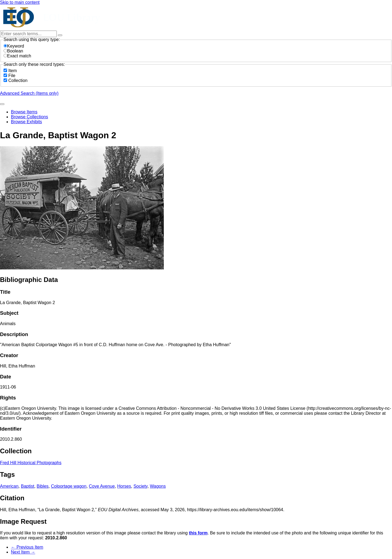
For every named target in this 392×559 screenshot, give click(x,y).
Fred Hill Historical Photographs (31, 463)
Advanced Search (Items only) (29, 93)
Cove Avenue (102, 486)
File (12, 76)
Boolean (13, 51)
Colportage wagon (69, 486)
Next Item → (23, 552)
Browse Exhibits (26, 122)
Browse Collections (29, 117)
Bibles (43, 486)
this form (198, 533)
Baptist (27, 486)
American (9, 486)
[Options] (60, 35)
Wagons (158, 486)
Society (140, 486)
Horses (124, 486)
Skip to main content (20, 2)
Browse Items (24, 112)
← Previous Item (27, 547)
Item (12, 71)
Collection (18, 80)
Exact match (17, 56)
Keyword (14, 46)
